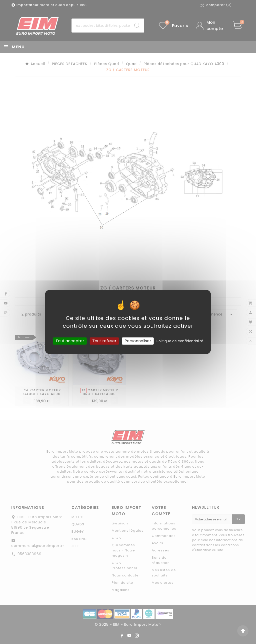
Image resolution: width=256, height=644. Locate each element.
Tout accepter (70, 341)
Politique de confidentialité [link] (180, 341)
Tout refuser (104, 341)
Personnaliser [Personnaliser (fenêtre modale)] (138, 341)
